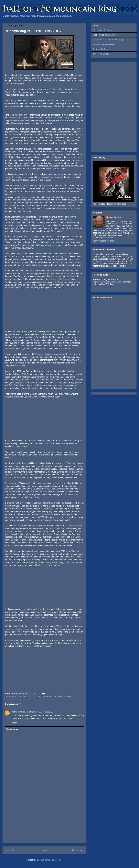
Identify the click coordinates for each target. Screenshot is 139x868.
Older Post (78, 850)
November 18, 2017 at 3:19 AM (39, 712)
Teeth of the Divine (101, 49)
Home (45, 850)
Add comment (12, 729)
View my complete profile (104, 241)
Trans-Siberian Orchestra (55, 697)
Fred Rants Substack (102, 30)
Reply (14, 722)
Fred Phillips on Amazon (104, 35)
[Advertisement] (44, 821)
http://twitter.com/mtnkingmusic (107, 282)
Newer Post (11, 850)
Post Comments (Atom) (50, 860)
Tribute (70, 697)
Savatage (38, 697)
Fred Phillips (115, 217)
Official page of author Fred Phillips (109, 40)
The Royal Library (101, 54)
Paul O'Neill (27, 697)
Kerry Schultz (18, 712)
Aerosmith (16, 697)
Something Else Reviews (104, 44)
